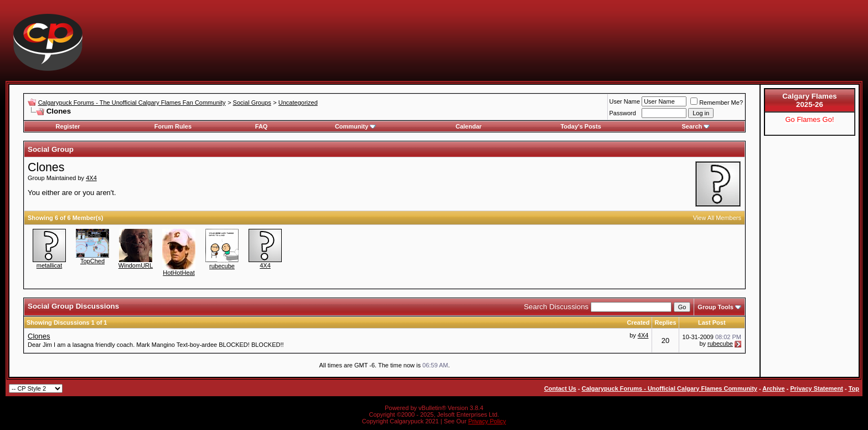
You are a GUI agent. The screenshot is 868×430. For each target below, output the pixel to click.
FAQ (262, 126)
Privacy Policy (487, 421)
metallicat (49, 265)
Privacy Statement (816, 388)
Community (356, 126)
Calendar (469, 126)
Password (623, 113)
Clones (39, 336)
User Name (625, 101)
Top (854, 388)
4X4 (91, 178)
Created (638, 322)
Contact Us (560, 388)
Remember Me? (717, 103)
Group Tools (715, 307)
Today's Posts (580, 126)
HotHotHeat (179, 273)
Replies (665, 322)
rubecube (222, 266)
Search (696, 126)
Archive (773, 388)
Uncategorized (298, 103)
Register (68, 126)
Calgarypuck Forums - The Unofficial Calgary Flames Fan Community (132, 103)
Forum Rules (173, 126)
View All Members (717, 218)
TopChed (92, 261)
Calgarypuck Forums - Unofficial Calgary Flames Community (670, 388)
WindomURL (136, 265)
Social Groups (252, 103)
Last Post (712, 322)
